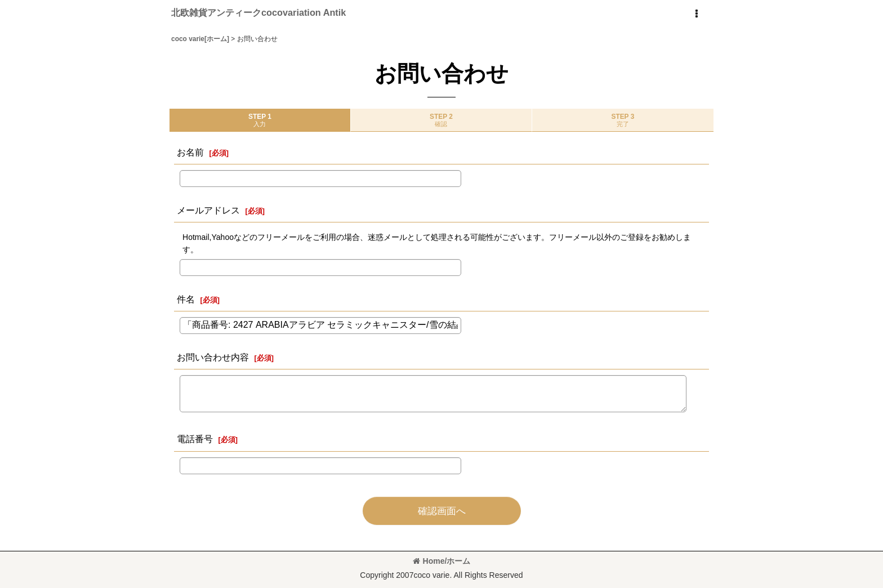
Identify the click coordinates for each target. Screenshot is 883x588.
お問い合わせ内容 (213, 357)
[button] (696, 14)
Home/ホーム (442, 561)
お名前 (190, 152)
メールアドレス (208, 210)
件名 (186, 299)
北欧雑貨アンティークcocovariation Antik (258, 12)
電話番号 (195, 439)
